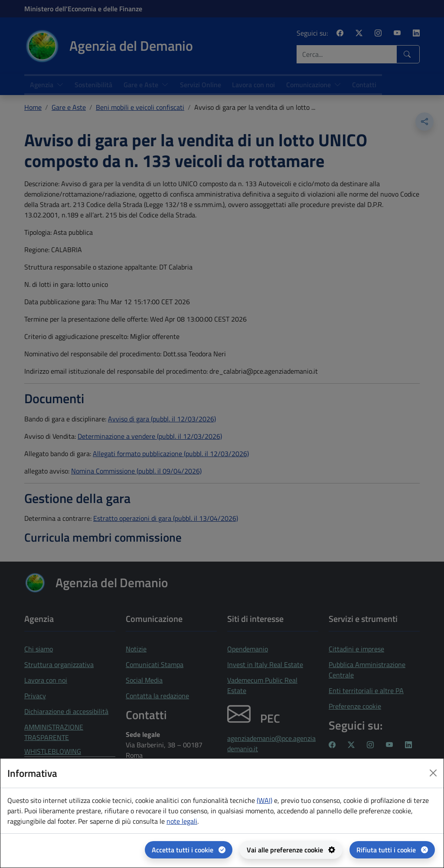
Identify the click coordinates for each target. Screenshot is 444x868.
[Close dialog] (433, 773)
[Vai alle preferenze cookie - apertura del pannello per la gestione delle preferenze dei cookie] (291, 850)
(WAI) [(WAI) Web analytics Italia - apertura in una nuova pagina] (264, 800)
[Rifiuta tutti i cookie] (392, 850)
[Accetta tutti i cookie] (189, 850)
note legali (182, 821)
